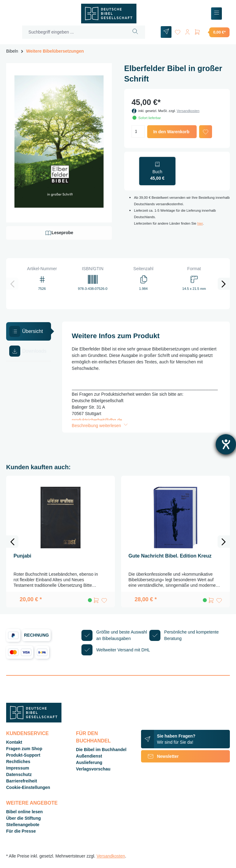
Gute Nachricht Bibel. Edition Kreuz (170, 556)
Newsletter (160, 756)
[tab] (29, 331)
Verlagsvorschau (93, 769)
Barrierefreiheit (22, 781)
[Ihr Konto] (187, 31)
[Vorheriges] (12, 284)
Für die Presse (21, 831)
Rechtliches (18, 762)
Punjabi (22, 556)
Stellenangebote (23, 825)
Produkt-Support (23, 755)
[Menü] (216, 14)
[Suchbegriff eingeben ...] (74, 32)
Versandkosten (188, 111)
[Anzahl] (138, 131)
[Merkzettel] (178, 31)
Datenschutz (19, 774)
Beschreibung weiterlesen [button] (100, 426)
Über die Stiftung (24, 818)
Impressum (18, 768)
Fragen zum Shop (24, 749)
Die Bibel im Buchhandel (101, 750)
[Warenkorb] (212, 32)
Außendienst (89, 756)
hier (200, 223)
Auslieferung (89, 762)
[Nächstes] (224, 284)
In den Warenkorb (171, 132)
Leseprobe (59, 233)
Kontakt (14, 742)
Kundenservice (27, 733)
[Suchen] (135, 32)
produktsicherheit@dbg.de (97, 420)
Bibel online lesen (24, 812)
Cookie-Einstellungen (28, 787)
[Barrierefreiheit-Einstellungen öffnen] (226, 444)
